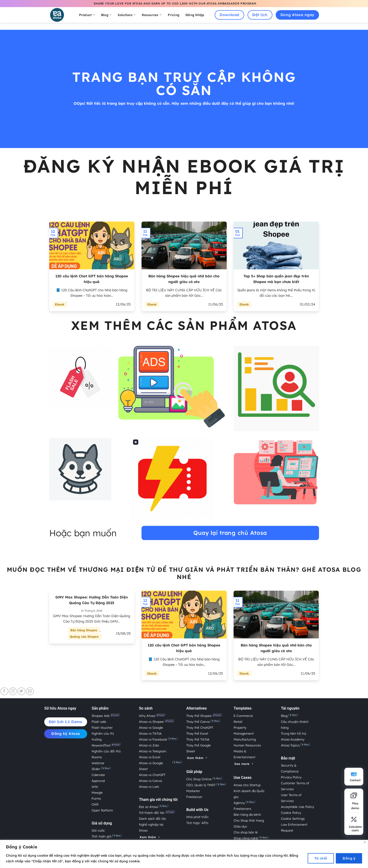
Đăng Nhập (195, 15)
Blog (106, 15)
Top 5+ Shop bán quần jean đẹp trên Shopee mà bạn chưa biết (276, 279)
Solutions (127, 15)
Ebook (60, 304)
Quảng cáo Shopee (84, 637)
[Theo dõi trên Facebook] (4, 691)
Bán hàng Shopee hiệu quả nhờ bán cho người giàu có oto (184, 279)
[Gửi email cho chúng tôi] (30, 691)
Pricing (174, 15)
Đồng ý (349, 858)
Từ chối (321, 858)
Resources (152, 15)
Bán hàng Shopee (84, 630)
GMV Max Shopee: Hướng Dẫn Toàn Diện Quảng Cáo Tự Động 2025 (92, 600)
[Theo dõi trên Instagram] (13, 691)
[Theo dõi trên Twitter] (21, 691)
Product (87, 15)
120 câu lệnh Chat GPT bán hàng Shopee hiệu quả (92, 279)
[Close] (365, 842)
